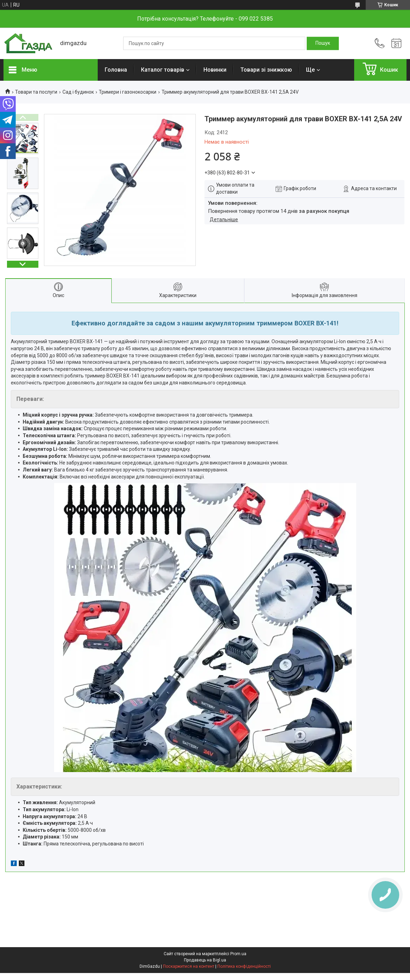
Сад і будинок (78, 92)
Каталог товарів (163, 70)
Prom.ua (238, 954)
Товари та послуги (36, 92)
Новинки (215, 70)
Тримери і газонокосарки (128, 92)
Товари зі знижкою (266, 70)
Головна (116, 70)
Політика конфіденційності (244, 966)
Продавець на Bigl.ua (205, 960)
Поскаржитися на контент (189, 966)
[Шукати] (323, 43)
